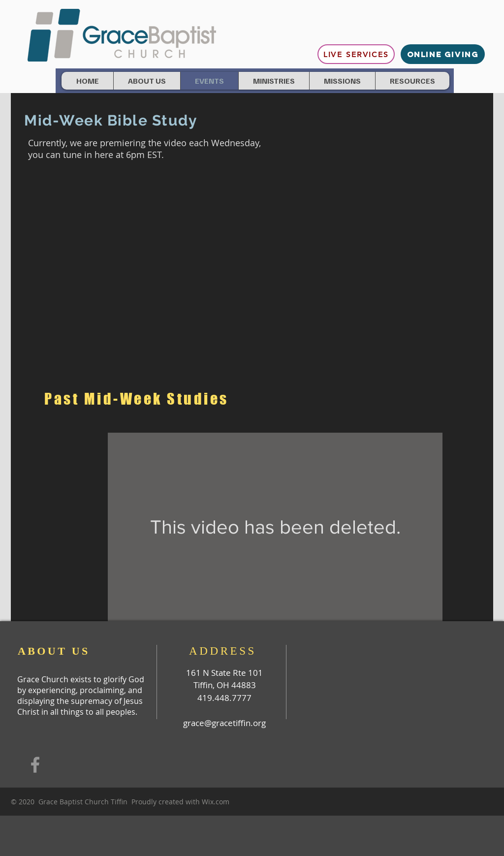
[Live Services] (356, 54)
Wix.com (216, 802)
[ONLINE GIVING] (443, 54)
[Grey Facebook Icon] (35, 765)
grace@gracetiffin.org (224, 723)
